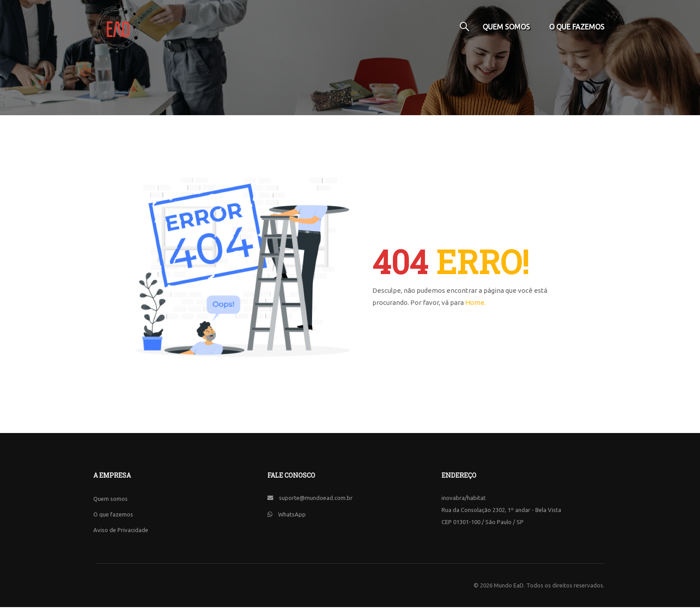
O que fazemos (577, 27)
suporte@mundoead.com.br (316, 499)
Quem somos (506, 27)
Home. (475, 303)
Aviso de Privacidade (121, 531)
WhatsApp (292, 515)
